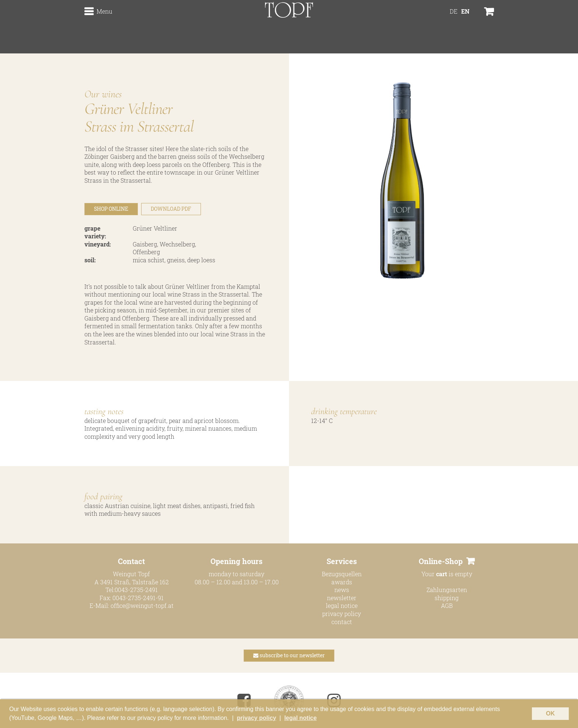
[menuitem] (454, 28)
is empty (454, 574)
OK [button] (550, 713)
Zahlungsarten (447, 590)
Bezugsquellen (342, 574)
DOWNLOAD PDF (171, 209)
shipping (447, 598)
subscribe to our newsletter (289, 655)
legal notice (342, 605)
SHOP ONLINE (111, 209)
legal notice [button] (300, 718)
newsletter (342, 598)
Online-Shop (441, 561)
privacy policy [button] (256, 718)
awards (342, 582)
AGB (447, 605)
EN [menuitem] (465, 28)
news (342, 590)
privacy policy (342, 614)
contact (342, 622)
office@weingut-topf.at (142, 605)
